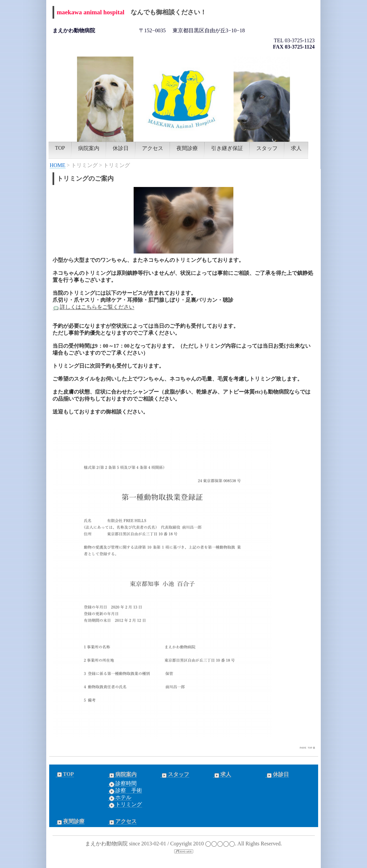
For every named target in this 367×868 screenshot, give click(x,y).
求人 (296, 148)
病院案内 (89, 148)
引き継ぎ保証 (227, 148)
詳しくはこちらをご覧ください (93, 307)
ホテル (120, 797)
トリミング (125, 804)
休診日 (121, 148)
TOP (60, 148)
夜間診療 (187, 148)
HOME (58, 165)
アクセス (153, 148)
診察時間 (122, 783)
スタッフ (267, 148)
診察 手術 (125, 790)
